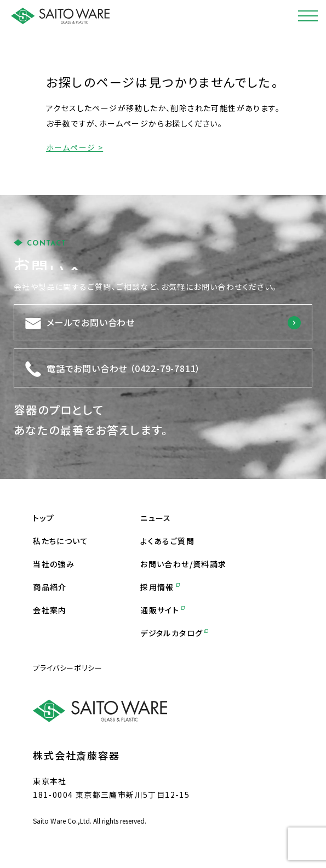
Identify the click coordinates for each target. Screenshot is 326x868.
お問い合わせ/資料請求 (183, 564)
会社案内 (50, 610)
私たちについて (61, 541)
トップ (44, 518)
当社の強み (54, 564)
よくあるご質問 (167, 541)
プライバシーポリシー (68, 668)
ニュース (156, 518)
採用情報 (160, 587)
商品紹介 (50, 587)
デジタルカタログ (174, 633)
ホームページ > (75, 147)
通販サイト (162, 610)
